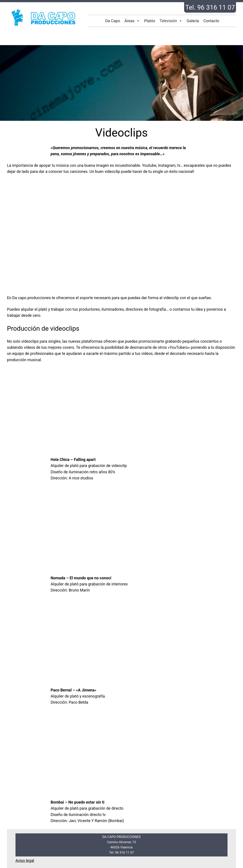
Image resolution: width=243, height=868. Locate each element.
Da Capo (113, 21)
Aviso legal (25, 860)
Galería (193, 21)
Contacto (211, 21)
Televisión (171, 21)
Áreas (132, 21)
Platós (150, 21)
